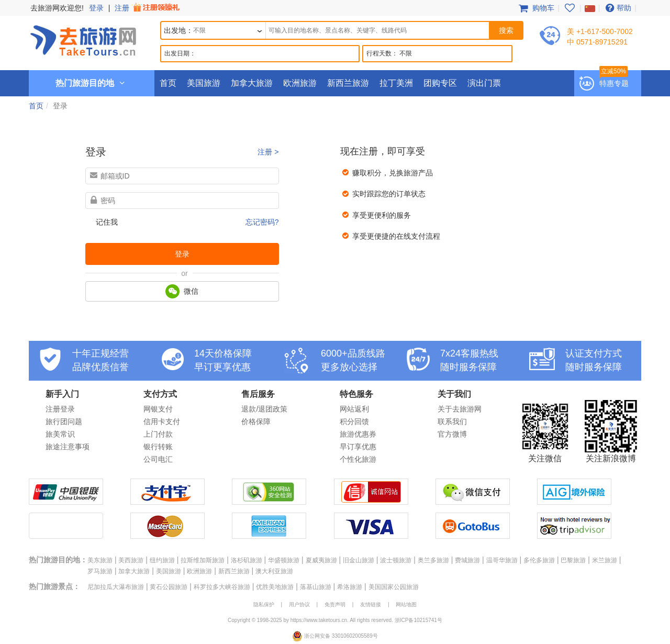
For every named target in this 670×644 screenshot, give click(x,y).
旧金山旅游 (359, 560)
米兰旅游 (605, 560)
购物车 (535, 8)
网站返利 (354, 409)
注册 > (268, 152)
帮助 (617, 8)
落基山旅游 (316, 587)
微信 (182, 291)
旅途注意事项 (68, 447)
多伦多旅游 (539, 560)
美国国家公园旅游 (394, 587)
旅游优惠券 (358, 434)
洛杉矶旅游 (247, 560)
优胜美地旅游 (275, 587)
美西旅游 (131, 560)
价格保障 (256, 421)
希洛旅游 (350, 587)
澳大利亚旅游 (274, 571)
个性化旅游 (358, 459)
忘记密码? (262, 222)
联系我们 (452, 421)
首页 (168, 83)
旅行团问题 (64, 421)
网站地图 (406, 604)
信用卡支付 (162, 421)
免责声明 (335, 604)
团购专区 (440, 83)
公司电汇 (158, 459)
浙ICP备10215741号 (418, 620)
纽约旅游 (162, 560)
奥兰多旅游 (433, 560)
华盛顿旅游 (284, 560)
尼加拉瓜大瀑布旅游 (116, 587)
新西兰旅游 (348, 83)
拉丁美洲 (396, 83)
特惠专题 (614, 83)
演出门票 (484, 83)
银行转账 (158, 447)
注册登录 (60, 409)
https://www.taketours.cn (319, 620)
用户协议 (299, 604)
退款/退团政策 (264, 409)
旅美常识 (60, 434)
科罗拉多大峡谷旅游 (222, 587)
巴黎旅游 (573, 560)
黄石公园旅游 (169, 587)
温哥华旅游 (502, 560)
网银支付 (158, 409)
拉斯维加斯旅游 (203, 560)
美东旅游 (100, 560)
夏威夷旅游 (321, 560)
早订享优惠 (358, 447)
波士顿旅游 (396, 560)
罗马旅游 (100, 571)
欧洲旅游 (300, 83)
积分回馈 (354, 421)
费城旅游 (467, 560)
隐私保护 (264, 604)
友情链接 (371, 604)
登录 (96, 8)
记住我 (107, 222)
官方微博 (452, 434)
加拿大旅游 (252, 83)
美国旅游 (204, 83)
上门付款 (158, 434)
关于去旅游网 (460, 409)
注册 (148, 8)
